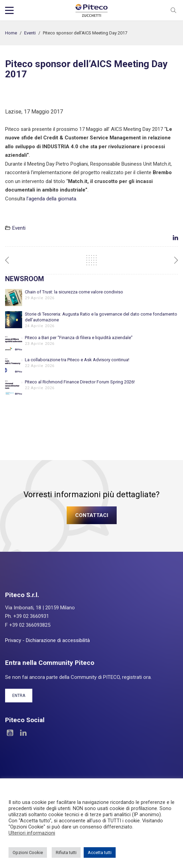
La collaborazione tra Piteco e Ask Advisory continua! (77, 360)
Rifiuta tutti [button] (66, 852)
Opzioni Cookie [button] (28, 852)
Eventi (30, 33)
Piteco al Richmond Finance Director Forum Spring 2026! (80, 382)
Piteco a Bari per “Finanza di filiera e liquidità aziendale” (79, 338)
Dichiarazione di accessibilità (58, 640)
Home (11, 33)
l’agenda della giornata (51, 199)
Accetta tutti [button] (100, 852)
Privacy (13, 640)
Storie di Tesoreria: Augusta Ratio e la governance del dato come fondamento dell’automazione (101, 317)
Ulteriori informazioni (32, 833)
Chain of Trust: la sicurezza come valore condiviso (74, 292)
